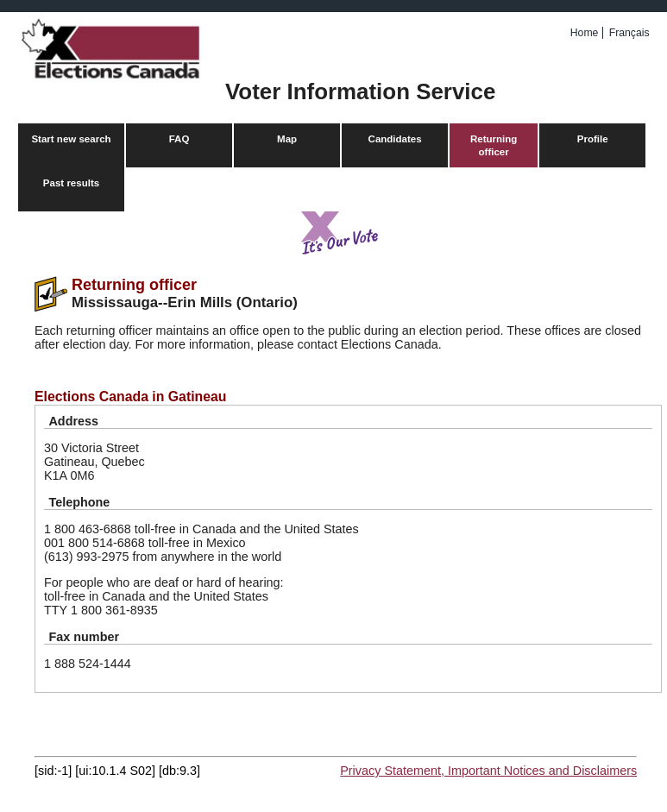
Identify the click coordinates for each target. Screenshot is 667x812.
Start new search (71, 139)
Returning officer (494, 145)
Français (629, 33)
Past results (71, 183)
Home (585, 33)
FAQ (179, 139)
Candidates (395, 139)
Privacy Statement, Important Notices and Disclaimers (488, 771)
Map (287, 139)
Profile (593, 139)
